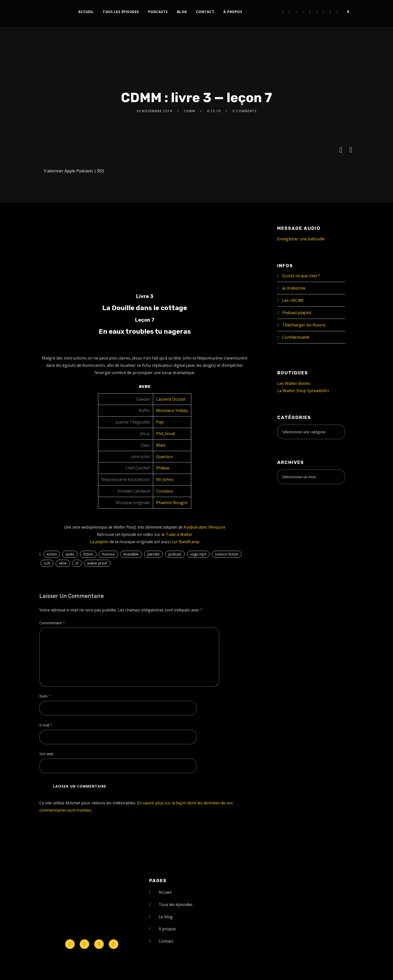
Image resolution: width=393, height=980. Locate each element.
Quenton (165, 457)
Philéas (163, 468)
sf (77, 563)
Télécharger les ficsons (304, 325)
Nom (45, 696)
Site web (46, 754)
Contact (205, 12)
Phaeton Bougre (172, 503)
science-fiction (227, 554)
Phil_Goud (166, 434)
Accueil (86, 12)
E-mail (46, 725)
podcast (175, 554)
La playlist (99, 542)
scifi (47, 563)
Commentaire (52, 623)
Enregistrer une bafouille (301, 239)
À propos (233, 12)
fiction (88, 554)
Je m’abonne (294, 288)
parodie (154, 554)
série (63, 563)
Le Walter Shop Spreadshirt (303, 391)
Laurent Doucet (171, 399)
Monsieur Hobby (172, 410)
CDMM (190, 111)
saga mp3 (198, 554)
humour (108, 554)
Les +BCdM (293, 300)
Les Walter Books (294, 383)
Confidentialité (296, 337)
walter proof (97, 563)
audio (70, 554)
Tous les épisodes (121, 12)
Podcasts (158, 12)
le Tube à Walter (177, 534)
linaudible (131, 554)
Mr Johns (165, 479)
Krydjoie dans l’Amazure (204, 527)
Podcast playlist (297, 313)
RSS (101, 171)
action (52, 554)
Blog (182, 12)
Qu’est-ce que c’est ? (301, 276)
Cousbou (165, 491)
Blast (161, 445)
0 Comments (245, 111)
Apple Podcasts (79, 171)
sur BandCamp (186, 542)
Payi (160, 422)
